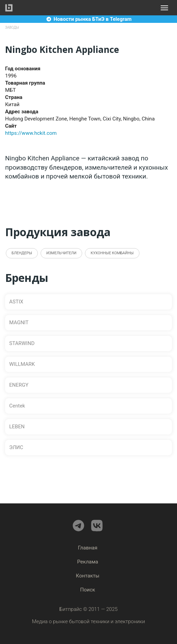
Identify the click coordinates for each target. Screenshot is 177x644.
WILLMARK (22, 364)
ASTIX (16, 302)
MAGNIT (19, 323)
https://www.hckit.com (31, 133)
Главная (87, 548)
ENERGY (19, 385)
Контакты (88, 576)
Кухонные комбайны (112, 253)
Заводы (12, 27)
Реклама (88, 562)
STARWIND (22, 343)
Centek (17, 406)
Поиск (88, 590)
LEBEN (17, 427)
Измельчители (61, 253)
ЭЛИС (16, 447)
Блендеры (22, 253)
